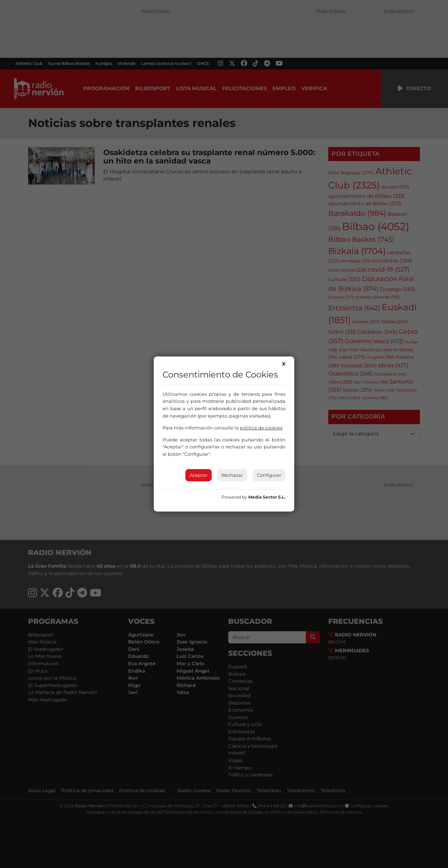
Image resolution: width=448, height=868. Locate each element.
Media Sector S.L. (267, 497)
